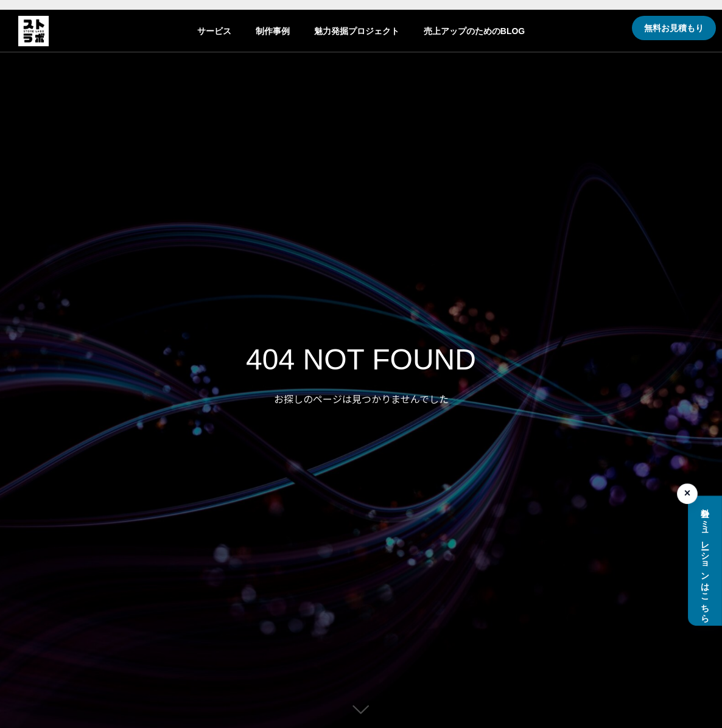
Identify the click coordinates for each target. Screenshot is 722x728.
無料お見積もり (674, 28)
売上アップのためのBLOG (474, 31)
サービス (214, 31)
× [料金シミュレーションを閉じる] (688, 494)
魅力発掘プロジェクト (357, 31)
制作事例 (273, 31)
